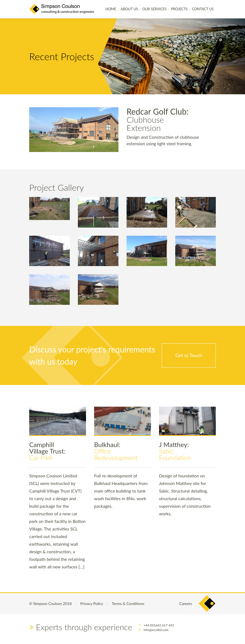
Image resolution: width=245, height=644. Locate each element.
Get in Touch (189, 355)
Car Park (47, 451)
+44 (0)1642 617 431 (159, 625)
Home (111, 9)
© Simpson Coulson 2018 (50, 603)
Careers (186, 603)
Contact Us (203, 9)
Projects (179, 9)
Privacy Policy (92, 603)
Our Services (154, 9)
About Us (129, 9)
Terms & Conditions (128, 603)
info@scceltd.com (156, 630)
